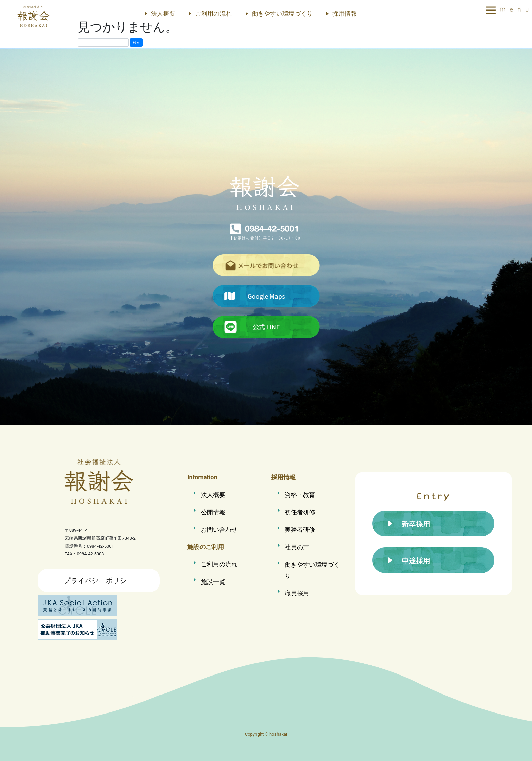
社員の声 (297, 546)
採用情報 (345, 13)
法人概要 (163, 13)
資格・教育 (300, 494)
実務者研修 (300, 528)
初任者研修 (300, 511)
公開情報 (213, 511)
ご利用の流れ (213, 13)
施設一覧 (213, 580)
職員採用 (297, 591)
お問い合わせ (219, 528)
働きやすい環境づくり (282, 13)
